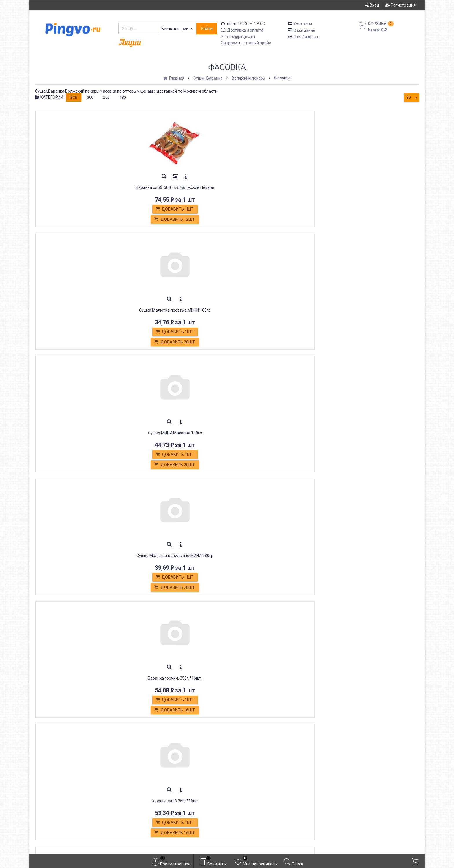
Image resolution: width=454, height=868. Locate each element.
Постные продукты (151, 794)
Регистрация (401, 5)
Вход (372, 5)
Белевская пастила (151, 788)
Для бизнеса (306, 36)
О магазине (304, 30)
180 (123, 97)
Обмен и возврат (149, 775)
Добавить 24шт (382, 342)
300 (90, 97)
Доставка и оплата (245, 30)
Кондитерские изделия (155, 781)
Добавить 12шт (71, 220)
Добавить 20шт (148, 220)
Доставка (141, 762)
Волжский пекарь (248, 78)
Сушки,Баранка (208, 78)
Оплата (138, 768)
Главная (174, 78)
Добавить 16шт (382, 220)
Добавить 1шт (70, 209)
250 (106, 97)
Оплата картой (146, 807)
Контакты (303, 24)
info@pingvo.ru (241, 36)
